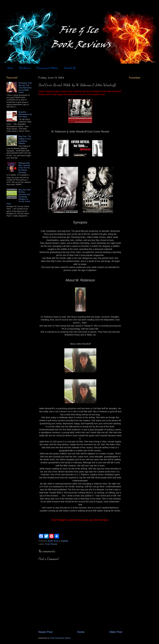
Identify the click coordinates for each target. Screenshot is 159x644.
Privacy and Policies (47, 68)
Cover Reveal (51, 544)
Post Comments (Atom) (60, 638)
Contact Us (70, 68)
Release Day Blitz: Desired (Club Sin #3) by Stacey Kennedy (24, 168)
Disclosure (24, 68)
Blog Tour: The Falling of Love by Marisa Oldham (25, 140)
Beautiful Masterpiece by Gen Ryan (25, 114)
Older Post (116, 632)
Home (10, 68)
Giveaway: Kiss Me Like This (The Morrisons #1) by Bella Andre (25, 88)
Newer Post (45, 632)
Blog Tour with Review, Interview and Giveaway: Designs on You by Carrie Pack (19, 197)
